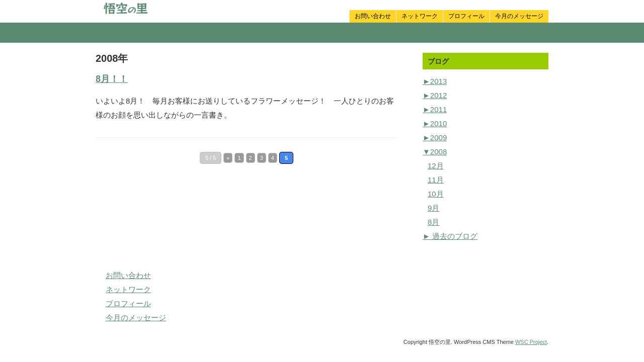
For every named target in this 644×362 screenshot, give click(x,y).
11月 (436, 180)
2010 (435, 123)
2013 (435, 81)
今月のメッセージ (519, 16)
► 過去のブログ (450, 236)
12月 (436, 166)
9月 (433, 208)
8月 (433, 222)
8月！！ (112, 79)
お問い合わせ (373, 16)
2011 (435, 109)
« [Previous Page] (228, 158)
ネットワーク (420, 16)
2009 (435, 138)
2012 (435, 95)
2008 (435, 152)
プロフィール (466, 16)
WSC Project (531, 342)
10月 (436, 194)
